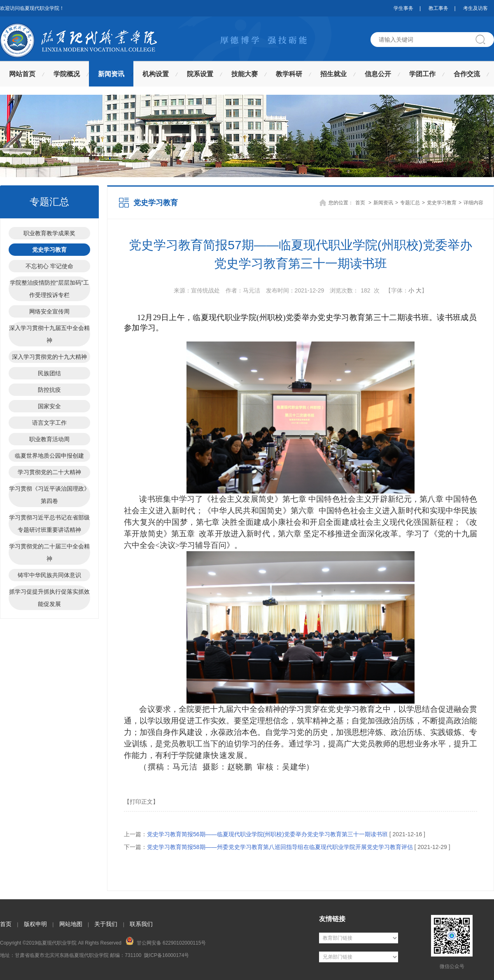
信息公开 (378, 74)
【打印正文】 (141, 802)
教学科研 (289, 74)
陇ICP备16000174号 (167, 955)
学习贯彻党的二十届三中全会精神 (49, 552)
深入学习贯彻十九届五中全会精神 (49, 334)
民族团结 (49, 373)
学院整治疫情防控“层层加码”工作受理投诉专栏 (49, 289)
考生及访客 (475, 8)
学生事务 (403, 8)
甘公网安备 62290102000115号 (166, 941)
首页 (360, 203)
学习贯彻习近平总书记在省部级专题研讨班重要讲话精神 (49, 524)
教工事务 (438, 8)
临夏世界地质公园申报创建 (49, 456)
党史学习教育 (49, 250)
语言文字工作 (49, 423)
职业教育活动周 (49, 439)
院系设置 (200, 74)
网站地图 (71, 924)
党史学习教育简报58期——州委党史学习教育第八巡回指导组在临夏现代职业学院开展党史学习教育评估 (280, 847)
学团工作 (422, 74)
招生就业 (333, 74)
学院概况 (67, 74)
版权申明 (35, 924)
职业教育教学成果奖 (49, 233)
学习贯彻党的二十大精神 (49, 472)
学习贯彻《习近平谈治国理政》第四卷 (49, 495)
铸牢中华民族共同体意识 (49, 575)
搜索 (484, 40)
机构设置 (156, 74)
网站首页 (22, 74)
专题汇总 (410, 203)
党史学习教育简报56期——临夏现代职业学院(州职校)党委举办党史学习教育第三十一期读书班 (267, 834)
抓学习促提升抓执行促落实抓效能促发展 (49, 598)
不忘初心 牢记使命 (49, 266)
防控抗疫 (49, 390)
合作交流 (467, 74)
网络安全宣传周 (49, 311)
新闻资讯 (111, 74)
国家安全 (49, 406)
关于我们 (106, 924)
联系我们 (141, 924)
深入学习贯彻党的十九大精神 (49, 357)
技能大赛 (245, 74)
